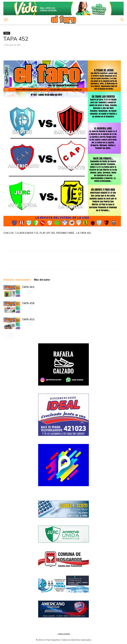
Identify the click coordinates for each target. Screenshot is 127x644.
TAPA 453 (28, 319)
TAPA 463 (28, 287)
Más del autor (42, 280)
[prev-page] (5, 336)
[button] (6, 20)
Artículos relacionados (17, 280)
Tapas (7, 33)
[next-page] (11, 336)
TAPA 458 (28, 303)
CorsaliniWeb (63, 634)
